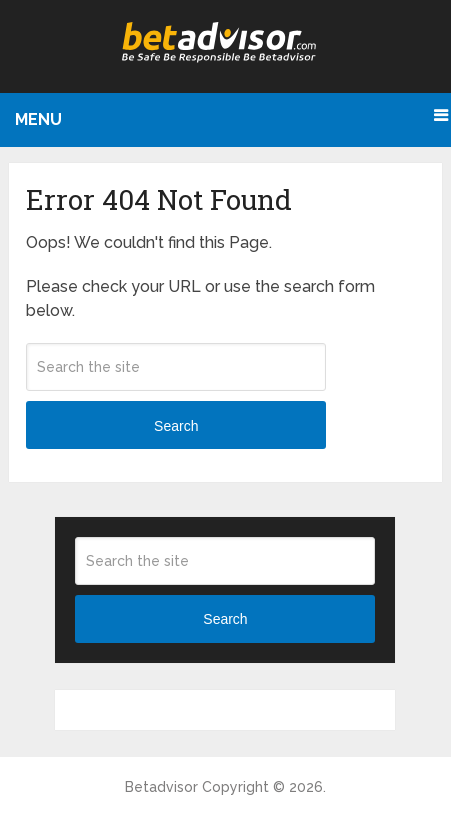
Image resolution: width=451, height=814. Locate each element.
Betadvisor (161, 787)
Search (176, 426)
